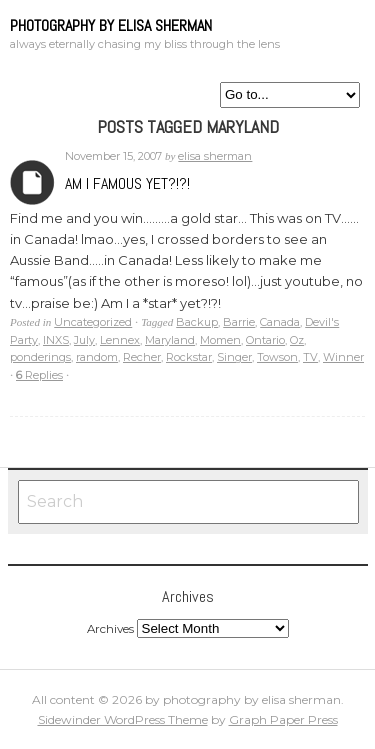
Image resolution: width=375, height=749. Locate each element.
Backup (197, 322)
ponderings (40, 357)
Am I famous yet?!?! (127, 183)
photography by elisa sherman (111, 25)
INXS (56, 340)
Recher (142, 357)
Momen (220, 340)
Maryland (170, 340)
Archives (32, 182)
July (84, 340)
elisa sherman (215, 156)
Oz (297, 340)
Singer (234, 357)
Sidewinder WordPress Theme (123, 719)
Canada (280, 322)
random (97, 357)
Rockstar (189, 357)
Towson (277, 357)
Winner (343, 357)
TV (310, 357)
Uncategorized (93, 322)
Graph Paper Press (283, 719)
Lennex (120, 340)
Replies (39, 375)
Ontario (265, 340)
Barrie (239, 322)
